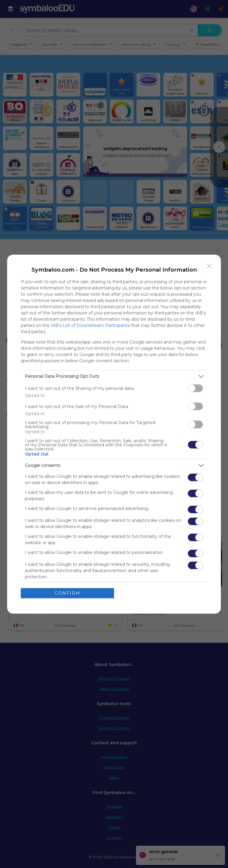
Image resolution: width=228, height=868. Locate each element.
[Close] (209, 266)
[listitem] (114, 376)
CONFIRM (68, 593)
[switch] (195, 388)
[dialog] (114, 434)
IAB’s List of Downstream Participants (90, 325)
